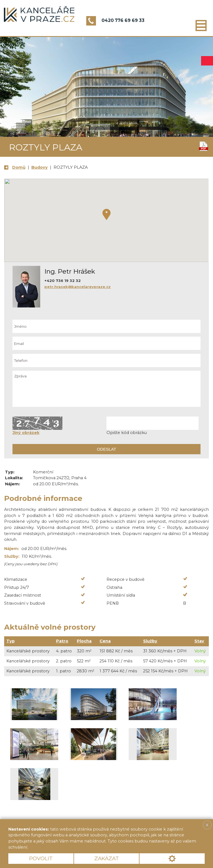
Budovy (40, 167)
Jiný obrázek (26, 433)
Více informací (48, 847)
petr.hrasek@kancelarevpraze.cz (78, 287)
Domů (19, 167)
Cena (105, 641)
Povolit (41, 858)
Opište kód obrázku (127, 433)
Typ (11, 641)
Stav (199, 641)
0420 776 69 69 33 (123, 20)
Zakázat (107, 858)
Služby (150, 641)
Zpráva (106, 389)
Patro (62, 641)
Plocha (84, 641)
